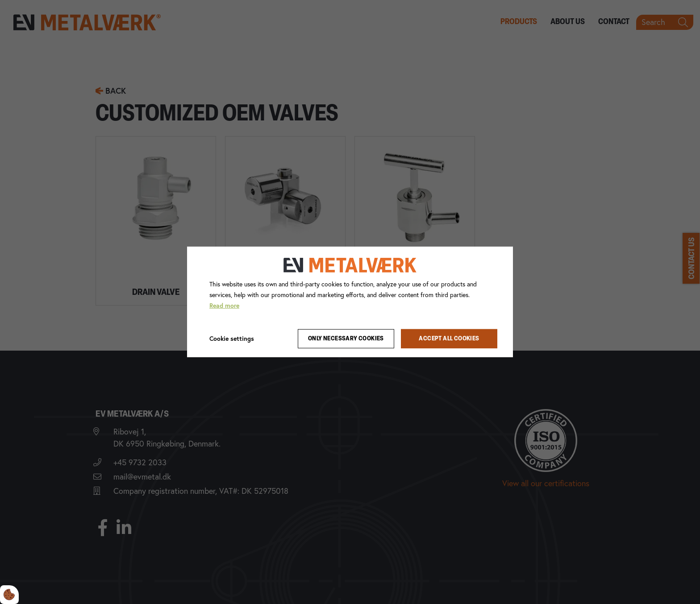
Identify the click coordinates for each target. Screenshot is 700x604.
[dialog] (350, 302)
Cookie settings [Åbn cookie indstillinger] (232, 338)
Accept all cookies (449, 339)
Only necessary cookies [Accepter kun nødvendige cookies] (346, 339)
